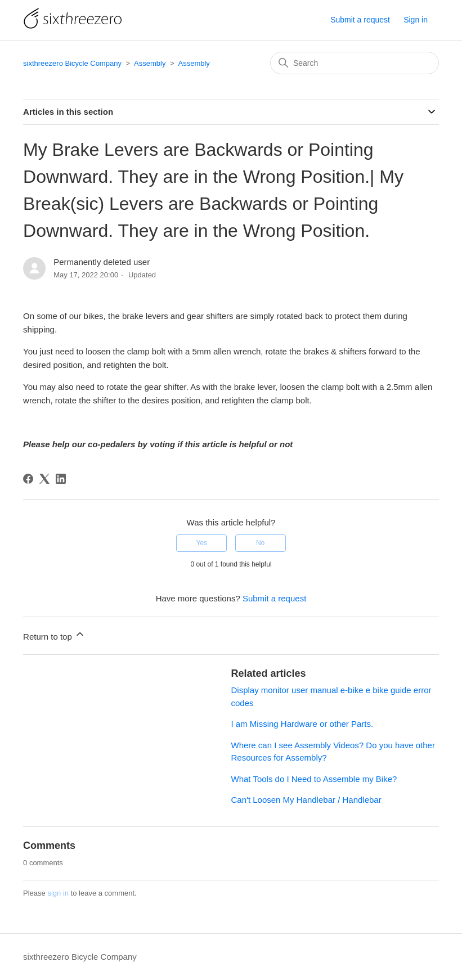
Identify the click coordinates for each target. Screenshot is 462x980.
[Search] (355, 63)
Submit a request (360, 20)
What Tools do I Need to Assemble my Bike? (314, 779)
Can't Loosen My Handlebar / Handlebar (306, 800)
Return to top (54, 635)
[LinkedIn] (61, 479)
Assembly (150, 63)
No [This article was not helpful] (260, 543)
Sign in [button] (416, 20)
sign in (58, 893)
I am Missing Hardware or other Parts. (302, 724)
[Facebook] (28, 479)
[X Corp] (44, 479)
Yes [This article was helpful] (202, 543)
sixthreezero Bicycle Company (72, 63)
